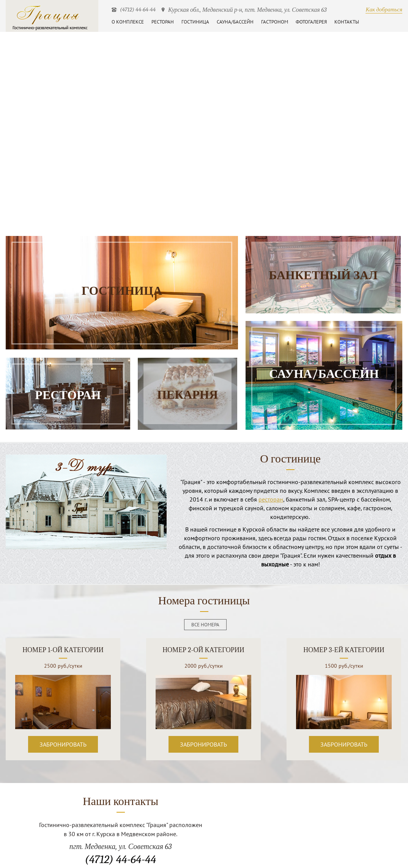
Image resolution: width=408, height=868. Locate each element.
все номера (205, 625)
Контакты (347, 22)
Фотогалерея (311, 22)
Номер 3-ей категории (344, 650)
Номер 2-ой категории (203, 650)
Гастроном (275, 22)
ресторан (271, 499)
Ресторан (163, 22)
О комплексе (128, 22)
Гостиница (195, 22)
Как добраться (384, 9)
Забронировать (63, 744)
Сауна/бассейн (235, 22)
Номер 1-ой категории (63, 650)
